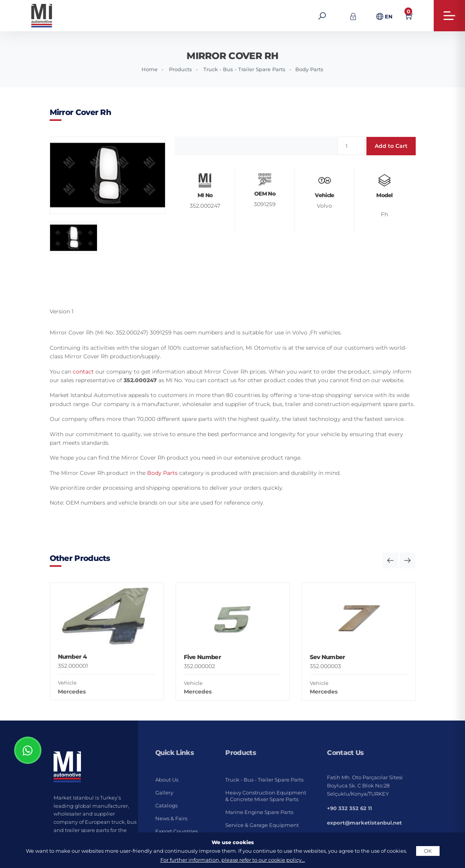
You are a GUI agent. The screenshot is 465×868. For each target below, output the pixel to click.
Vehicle (67, 683)
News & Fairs (171, 818)
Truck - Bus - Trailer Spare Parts (244, 69)
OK (428, 851)
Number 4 (72, 657)
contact (83, 372)
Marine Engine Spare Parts (259, 812)
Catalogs (166, 805)
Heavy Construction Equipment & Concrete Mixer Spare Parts (266, 796)
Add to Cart (391, 146)
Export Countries (177, 831)
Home (150, 69)
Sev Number (328, 657)
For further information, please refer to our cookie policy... (233, 860)
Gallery (164, 793)
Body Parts (309, 69)
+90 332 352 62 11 (349, 808)
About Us (167, 780)
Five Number (202, 657)
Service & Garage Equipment (262, 825)
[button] (390, 561)
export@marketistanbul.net (364, 823)
